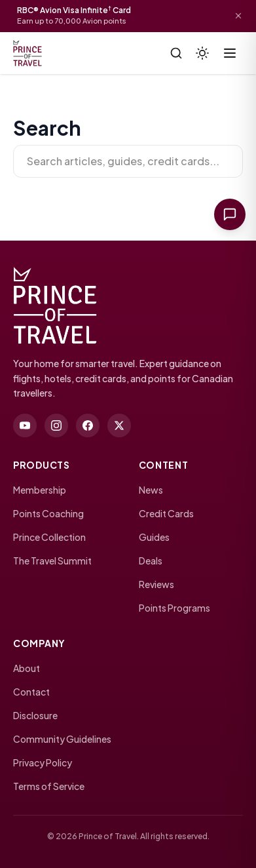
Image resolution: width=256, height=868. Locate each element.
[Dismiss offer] (238, 16)
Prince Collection (49, 537)
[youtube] (25, 425)
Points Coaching (48, 513)
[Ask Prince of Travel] (230, 214)
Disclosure (35, 715)
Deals (151, 561)
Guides (154, 537)
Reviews (156, 584)
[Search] (176, 53)
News (151, 490)
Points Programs (174, 608)
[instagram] (56, 425)
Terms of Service (49, 786)
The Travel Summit (52, 561)
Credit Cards (166, 513)
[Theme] (202, 53)
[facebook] (88, 425)
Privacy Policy (43, 762)
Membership (40, 490)
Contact (31, 692)
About (27, 668)
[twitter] (119, 425)
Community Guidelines (62, 739)
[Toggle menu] (230, 53)
